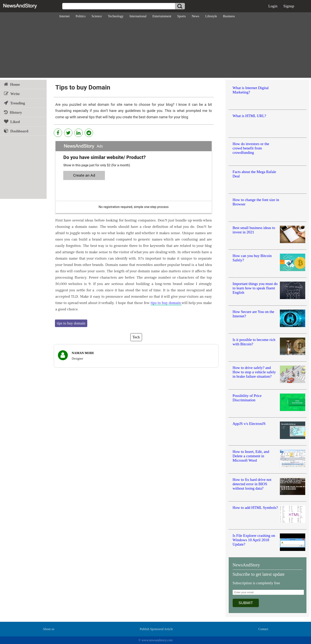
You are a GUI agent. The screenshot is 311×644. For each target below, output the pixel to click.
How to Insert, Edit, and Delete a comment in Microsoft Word (251, 456)
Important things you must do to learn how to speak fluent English (255, 288)
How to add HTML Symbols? (255, 508)
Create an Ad (84, 175)
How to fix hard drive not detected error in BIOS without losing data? (252, 484)
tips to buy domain (166, 303)
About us (48, 629)
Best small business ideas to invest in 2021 (254, 230)
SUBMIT (246, 603)
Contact (263, 629)
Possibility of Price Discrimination (247, 398)
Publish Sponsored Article (156, 629)
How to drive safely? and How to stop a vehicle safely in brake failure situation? (254, 372)
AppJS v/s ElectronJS (249, 424)
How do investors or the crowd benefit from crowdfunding (251, 148)
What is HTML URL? (249, 116)
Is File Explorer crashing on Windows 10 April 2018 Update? (254, 540)
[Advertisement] (155, 50)
